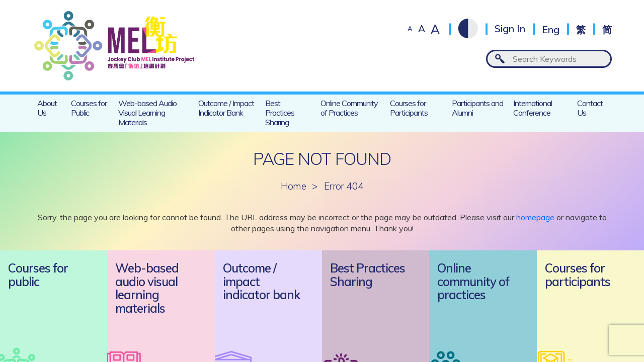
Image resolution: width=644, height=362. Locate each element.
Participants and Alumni (477, 108)
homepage (535, 217)
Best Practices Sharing (280, 113)
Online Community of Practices (349, 108)
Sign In (510, 29)
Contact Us (590, 108)
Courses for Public (89, 108)
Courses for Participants (409, 108)
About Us (47, 108)
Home (294, 186)
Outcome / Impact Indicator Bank (226, 108)
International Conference (533, 108)
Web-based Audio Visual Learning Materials (147, 113)
